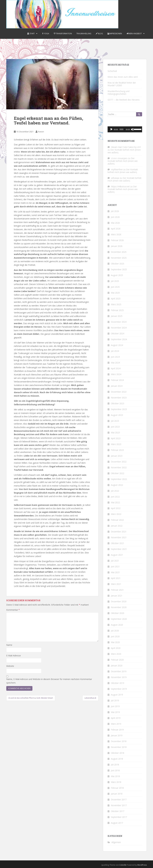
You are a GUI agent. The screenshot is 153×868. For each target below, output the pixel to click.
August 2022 (117, 485)
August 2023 (117, 415)
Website (10, 666)
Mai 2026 (115, 223)
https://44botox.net (120, 186)
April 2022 (116, 508)
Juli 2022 (115, 491)
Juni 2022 (115, 497)
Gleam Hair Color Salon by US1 (126, 147)
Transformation (63, 34)
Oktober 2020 (118, 613)
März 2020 (116, 654)
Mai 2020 (115, 642)
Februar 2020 (117, 660)
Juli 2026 (115, 211)
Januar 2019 (117, 735)
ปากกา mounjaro (119, 158)
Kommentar (13, 610)
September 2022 (119, 479)
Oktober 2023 (118, 403)
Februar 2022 (117, 520)
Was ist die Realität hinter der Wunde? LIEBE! (122, 84)
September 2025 (119, 269)
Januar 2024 (117, 386)
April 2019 (116, 718)
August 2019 (117, 695)
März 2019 (116, 724)
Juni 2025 (115, 287)
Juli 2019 (115, 700)
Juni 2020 (115, 636)
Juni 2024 (115, 357)
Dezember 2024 (119, 322)
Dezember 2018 (119, 741)
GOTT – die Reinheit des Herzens (124, 100)
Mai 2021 (115, 572)
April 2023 (116, 438)
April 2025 (116, 299)
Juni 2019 (115, 706)
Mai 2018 (115, 776)
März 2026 (116, 234)
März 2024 (116, 374)
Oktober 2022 (118, 473)
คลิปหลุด (115, 178)
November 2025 (119, 258)
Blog (99, 34)
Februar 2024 (117, 380)
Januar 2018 (117, 794)
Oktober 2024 (118, 333)
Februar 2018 (117, 788)
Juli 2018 (115, 765)
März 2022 (116, 514)
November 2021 (119, 537)
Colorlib (123, 865)
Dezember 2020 (119, 601)
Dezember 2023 (119, 392)
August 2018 (117, 759)
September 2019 (119, 689)
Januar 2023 (117, 456)
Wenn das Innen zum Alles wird (123, 77)
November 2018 (119, 747)
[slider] (121, 129)
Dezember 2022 (119, 462)
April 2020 (116, 648)
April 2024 (116, 368)
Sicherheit (112, 71)
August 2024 (117, 345)
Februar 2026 (117, 240)
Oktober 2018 (118, 753)
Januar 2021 (117, 596)
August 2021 (117, 555)
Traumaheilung (84, 34)
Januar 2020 (117, 666)
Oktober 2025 (118, 264)
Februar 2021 (117, 590)
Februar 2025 (117, 310)
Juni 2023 (115, 427)
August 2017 (117, 823)
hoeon (41, 132)
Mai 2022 (115, 502)
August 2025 (117, 275)
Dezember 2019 (119, 671)
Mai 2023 (115, 433)
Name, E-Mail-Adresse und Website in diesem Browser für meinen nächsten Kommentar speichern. (49, 681)
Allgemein (116, 842)
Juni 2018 (115, 770)
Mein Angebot (134, 34)
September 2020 (119, 619)
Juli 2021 (115, 561)
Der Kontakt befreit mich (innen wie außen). (124, 151)
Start (31, 34)
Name (9, 645)
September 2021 (119, 549)
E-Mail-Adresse (14, 656)
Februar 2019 (117, 730)
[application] (125, 129)
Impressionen (115, 34)
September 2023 (119, 409)
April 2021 (116, 578)
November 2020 (119, 607)
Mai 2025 (115, 293)
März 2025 (116, 304)
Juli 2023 (115, 421)
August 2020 (117, 625)
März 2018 (116, 782)
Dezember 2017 (119, 800)
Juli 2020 (115, 631)
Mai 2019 (115, 712)
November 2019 (119, 677)
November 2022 (119, 467)
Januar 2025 (117, 316)
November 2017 (119, 805)
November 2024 (119, 328)
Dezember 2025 (119, 252)
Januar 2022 (117, 526)
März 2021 (116, 584)
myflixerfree (117, 169)
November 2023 (119, 398)
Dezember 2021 (119, 532)
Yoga (45, 34)
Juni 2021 (115, 566)
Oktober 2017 (118, 811)
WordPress (142, 865)
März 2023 (116, 444)
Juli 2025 (115, 281)
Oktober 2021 (118, 543)
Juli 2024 (115, 351)
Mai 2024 (115, 363)
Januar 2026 (117, 246)
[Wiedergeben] (111, 129)
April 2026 (116, 229)
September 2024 (119, 339)
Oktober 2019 (118, 683)
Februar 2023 (117, 450)
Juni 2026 (115, 217)
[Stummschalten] (132, 129)
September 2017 (119, 817)
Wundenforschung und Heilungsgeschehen (118, 93)
